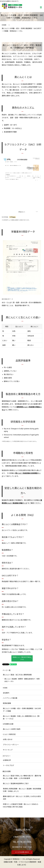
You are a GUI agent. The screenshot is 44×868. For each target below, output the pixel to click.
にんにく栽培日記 (9, 734)
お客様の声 (7, 760)
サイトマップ (8, 750)
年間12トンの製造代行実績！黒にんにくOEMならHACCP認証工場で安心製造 (21, 805)
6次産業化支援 (8, 724)
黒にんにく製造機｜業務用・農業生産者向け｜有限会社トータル (22, 680)
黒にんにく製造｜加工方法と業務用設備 (17, 675)
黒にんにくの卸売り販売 (12, 729)
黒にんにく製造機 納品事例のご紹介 (16, 784)
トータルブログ (8, 765)
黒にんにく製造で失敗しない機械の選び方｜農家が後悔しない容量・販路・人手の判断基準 (22, 777)
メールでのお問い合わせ (22, 852)
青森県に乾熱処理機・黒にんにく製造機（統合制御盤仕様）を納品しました (22, 790)
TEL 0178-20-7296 (22, 842)
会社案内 (6, 693)
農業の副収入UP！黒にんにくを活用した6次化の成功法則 (22, 798)
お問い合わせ (8, 739)
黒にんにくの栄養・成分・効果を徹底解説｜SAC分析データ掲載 (22, 710)
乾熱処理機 (7, 703)
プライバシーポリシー (11, 745)
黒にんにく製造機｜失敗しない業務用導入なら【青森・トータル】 (21, 717)
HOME (4, 25)
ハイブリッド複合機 (10, 698)
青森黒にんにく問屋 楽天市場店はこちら (22, 658)
